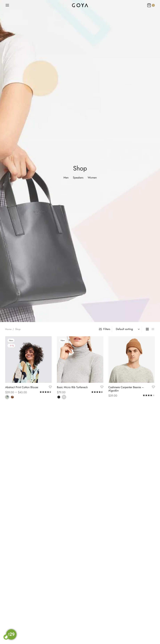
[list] (153, 329)
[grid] (147, 329)
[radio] (7, 397)
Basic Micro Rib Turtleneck (72, 387)
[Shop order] (127, 329)
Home (8, 329)
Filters (104, 329)
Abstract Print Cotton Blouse (22, 387)
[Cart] (151, 5)
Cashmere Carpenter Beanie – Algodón (126, 389)
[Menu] (7, 5)
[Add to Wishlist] (50, 387)
